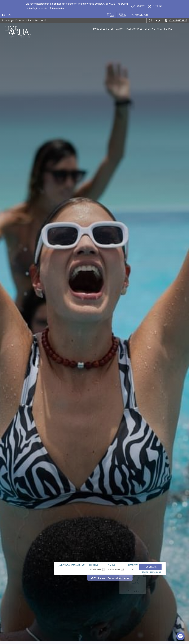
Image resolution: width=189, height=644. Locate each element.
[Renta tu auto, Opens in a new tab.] (140, 15)
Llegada (78, 554)
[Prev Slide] (4, 332)
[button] (180, 636)
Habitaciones (134, 29)
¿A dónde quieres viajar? (56, 554)
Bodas (168, 29)
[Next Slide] (185, 332)
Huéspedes (117, 554)
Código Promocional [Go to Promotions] (136, 561)
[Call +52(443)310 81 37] (176, 20)
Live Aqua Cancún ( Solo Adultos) (24, 20)
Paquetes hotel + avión (108, 30)
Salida (96, 554)
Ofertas (150, 29)
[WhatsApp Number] (150, 20)
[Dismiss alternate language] (155, 6)
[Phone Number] (158, 20)
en (9, 15)
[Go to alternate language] (138, 6)
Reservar (135, 555)
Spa (160, 29)
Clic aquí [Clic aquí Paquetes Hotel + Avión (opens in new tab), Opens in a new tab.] (86, 567)
